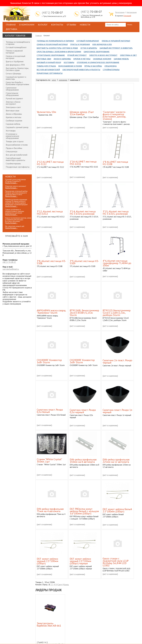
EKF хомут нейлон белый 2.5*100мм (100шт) (117, 510)
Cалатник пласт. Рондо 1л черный (117, 411)
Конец (66, 585)
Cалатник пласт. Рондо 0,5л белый (50, 411)
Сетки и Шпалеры (13, 74)
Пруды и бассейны (14, 148)
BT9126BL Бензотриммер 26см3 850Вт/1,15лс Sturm (84, 313)
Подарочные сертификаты (18, 167)
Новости (85, 25)
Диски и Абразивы (14, 114)
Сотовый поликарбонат (16, 47)
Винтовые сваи (12, 111)
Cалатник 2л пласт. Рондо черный (117, 361)
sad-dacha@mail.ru (11, 269)
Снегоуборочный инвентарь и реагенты (15, 159)
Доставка (12, 29)
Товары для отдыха (15, 141)
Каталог (43, 25)
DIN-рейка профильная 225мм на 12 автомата (116, 461)
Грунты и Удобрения (15, 61)
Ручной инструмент (14, 98)
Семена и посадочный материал (15, 57)
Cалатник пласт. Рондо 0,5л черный (83, 411)
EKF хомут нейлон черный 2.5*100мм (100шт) (48, 561)
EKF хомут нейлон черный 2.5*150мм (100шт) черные (80, 561)
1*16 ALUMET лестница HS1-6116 (83, 163)
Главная (11, 25)
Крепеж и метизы (14, 117)
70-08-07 (52, 13)
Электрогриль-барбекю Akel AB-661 (49, 624)
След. (60, 585)
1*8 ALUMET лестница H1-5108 (115, 163)
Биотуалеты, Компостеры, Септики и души (17, 69)
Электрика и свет (13, 107)
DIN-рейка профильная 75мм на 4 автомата (50, 510)
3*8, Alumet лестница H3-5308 (51, 262)
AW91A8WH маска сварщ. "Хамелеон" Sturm (51, 312)
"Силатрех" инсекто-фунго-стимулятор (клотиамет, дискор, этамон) (114, 115)
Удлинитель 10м (46, 112)
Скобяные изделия (14, 121)
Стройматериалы (13, 164)
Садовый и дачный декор (17, 127)
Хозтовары (11, 131)
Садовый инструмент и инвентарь (16, 78)
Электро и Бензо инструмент (13, 103)
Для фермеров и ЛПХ (15, 65)
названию (63, 80)
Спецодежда (12, 151)
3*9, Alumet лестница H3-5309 (84, 262)
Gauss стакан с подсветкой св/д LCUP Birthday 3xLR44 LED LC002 (116, 562)
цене (54, 80)
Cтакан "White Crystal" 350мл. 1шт (49, 460)
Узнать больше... (11, 183)
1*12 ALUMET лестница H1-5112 (50, 163)
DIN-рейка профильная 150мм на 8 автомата (83, 461)
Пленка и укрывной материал (14, 52)
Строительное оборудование (12, 94)
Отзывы (71, 25)
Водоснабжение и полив (17, 145)
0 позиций (127, 16)
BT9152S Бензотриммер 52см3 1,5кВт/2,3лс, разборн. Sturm (117, 313)
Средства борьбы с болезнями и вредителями (17, 83)
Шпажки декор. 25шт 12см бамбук (82, 113)
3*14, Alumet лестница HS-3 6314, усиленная (83, 213)
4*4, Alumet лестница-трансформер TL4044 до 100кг (117, 263)
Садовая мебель (13, 124)
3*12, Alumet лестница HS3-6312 (50, 213)
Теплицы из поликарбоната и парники (18, 43)
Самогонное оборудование (12, 89)
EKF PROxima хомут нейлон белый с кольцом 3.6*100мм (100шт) (84, 511)
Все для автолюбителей (17, 155)
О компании (27, 25)
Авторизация (132, 12)
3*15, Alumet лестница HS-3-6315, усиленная (116, 213)
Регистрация (120, 12)
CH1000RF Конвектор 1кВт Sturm (49, 361)
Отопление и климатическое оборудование (12, 136)
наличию (74, 80)
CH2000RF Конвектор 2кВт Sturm (82, 361)
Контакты (57, 25)
